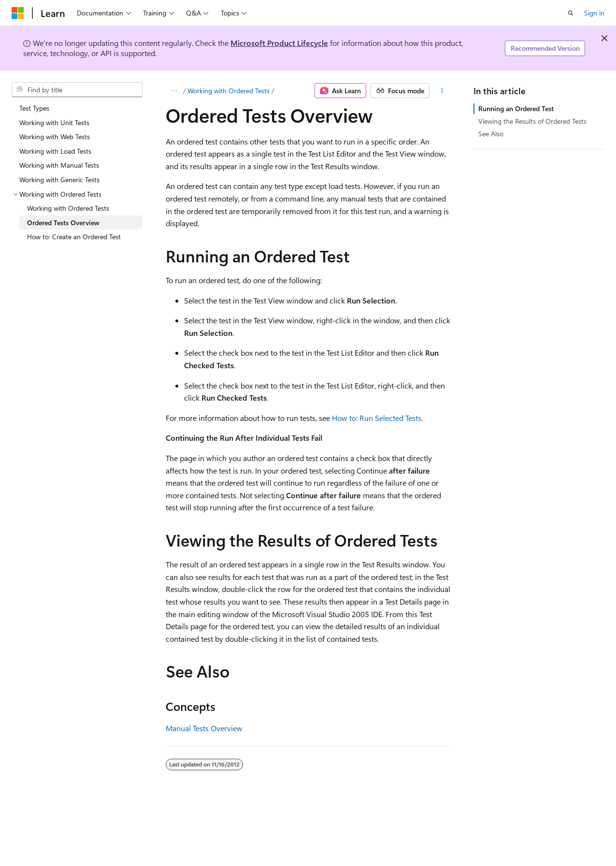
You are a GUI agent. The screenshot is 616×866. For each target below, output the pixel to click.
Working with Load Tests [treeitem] (55, 151)
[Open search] (571, 13)
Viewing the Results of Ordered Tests (532, 121)
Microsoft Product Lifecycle (279, 43)
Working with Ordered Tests (229, 91)
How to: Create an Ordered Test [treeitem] (74, 237)
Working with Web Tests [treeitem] (55, 137)
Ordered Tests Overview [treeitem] (63, 223)
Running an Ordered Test (516, 108)
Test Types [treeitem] (34, 108)
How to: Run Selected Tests (377, 418)
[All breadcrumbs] (174, 91)
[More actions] (442, 91)
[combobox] (77, 90)
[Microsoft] (18, 13)
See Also (491, 134)
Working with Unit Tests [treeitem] (54, 123)
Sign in (594, 13)
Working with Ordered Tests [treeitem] (68, 208)
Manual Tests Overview (204, 728)
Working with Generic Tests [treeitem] (59, 180)
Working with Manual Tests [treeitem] (59, 165)
